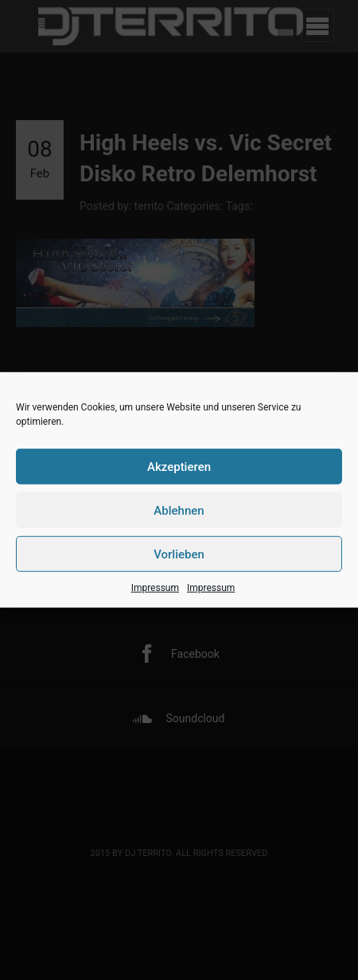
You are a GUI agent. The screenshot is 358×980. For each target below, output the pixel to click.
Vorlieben (179, 554)
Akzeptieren (179, 466)
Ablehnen (179, 510)
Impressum (155, 588)
